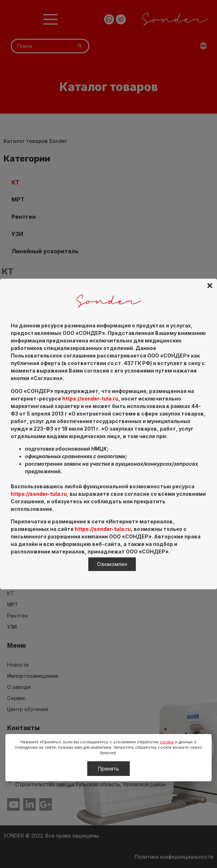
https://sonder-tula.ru (90, 399)
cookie (167, 742)
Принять (108, 769)
